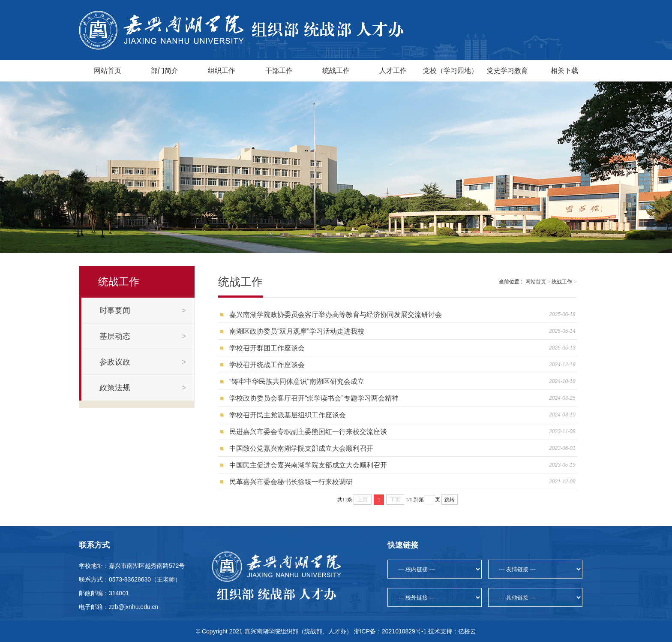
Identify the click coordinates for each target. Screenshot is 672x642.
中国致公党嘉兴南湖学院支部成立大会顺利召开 (301, 448)
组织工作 (222, 71)
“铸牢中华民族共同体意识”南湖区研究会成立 (297, 381)
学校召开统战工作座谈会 (267, 365)
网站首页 (108, 71)
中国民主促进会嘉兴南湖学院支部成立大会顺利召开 (308, 465)
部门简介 (165, 71)
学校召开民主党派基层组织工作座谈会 (288, 415)
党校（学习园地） (450, 71)
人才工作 (393, 71)
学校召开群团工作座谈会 (267, 348)
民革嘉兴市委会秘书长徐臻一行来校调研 (291, 482)
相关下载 (564, 71)
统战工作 (336, 71)
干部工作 (279, 71)
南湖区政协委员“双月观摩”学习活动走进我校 (297, 331)
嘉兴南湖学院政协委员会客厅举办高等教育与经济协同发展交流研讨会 (336, 315)
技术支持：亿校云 (452, 631)
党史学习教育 (507, 71)
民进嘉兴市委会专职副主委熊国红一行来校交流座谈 (308, 432)
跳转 (450, 500)
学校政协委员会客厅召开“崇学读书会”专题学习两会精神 (314, 398)
